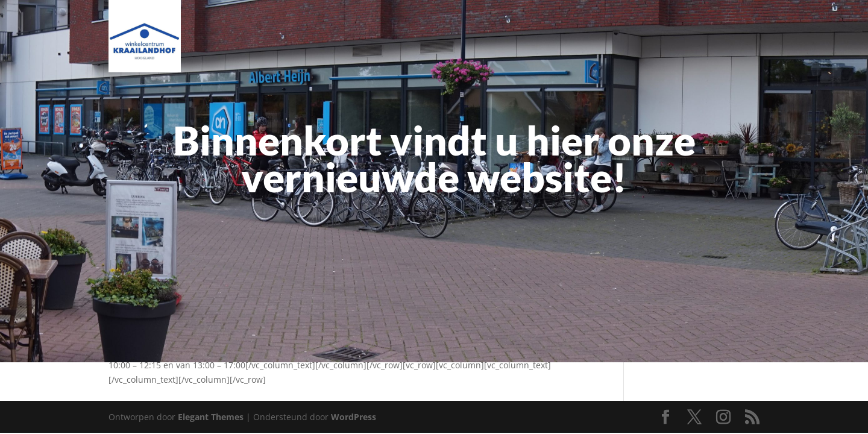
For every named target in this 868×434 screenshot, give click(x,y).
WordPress (354, 417)
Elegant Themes (211, 417)
